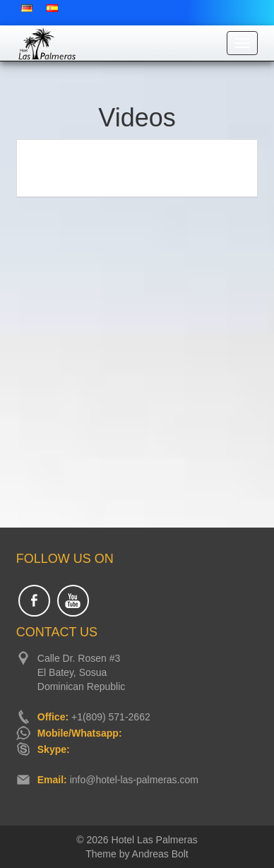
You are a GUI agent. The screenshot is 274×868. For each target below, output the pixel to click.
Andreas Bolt (160, 854)
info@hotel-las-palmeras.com (134, 780)
